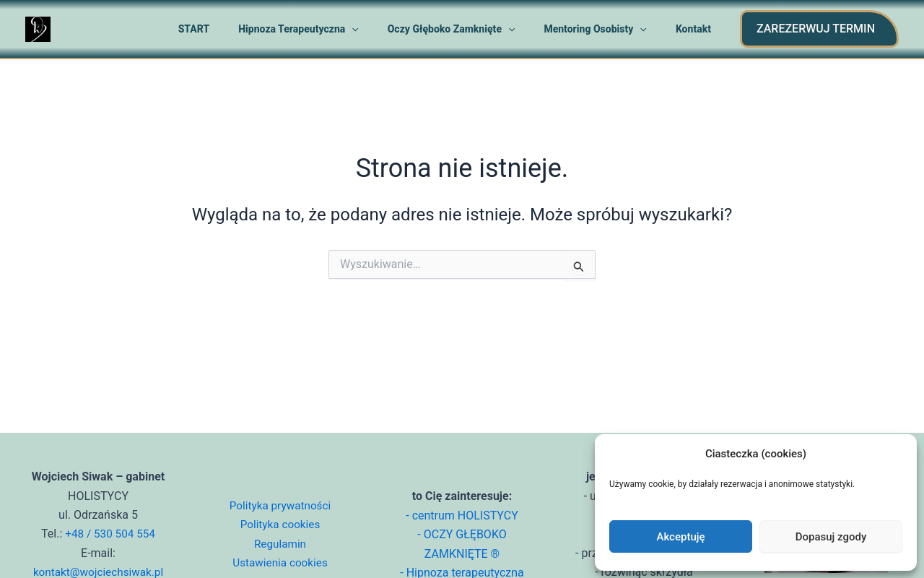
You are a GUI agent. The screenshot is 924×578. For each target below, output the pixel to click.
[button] (819, 29)
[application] (382, 29)
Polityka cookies (280, 524)
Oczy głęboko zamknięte (473, 29)
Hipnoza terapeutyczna (329, 29)
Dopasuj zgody (831, 537)
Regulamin (280, 544)
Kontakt (698, 29)
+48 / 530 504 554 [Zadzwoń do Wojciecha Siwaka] (110, 534)
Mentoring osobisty (608, 29)
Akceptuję (680, 537)
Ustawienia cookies (280, 562)
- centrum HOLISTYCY (462, 516)
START (233, 29)
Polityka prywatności (280, 505)
